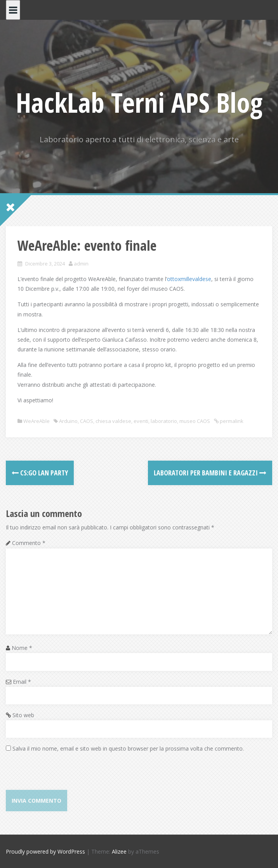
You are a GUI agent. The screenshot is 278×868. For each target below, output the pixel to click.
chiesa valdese (113, 421)
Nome (22, 648)
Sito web (23, 715)
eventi (141, 421)
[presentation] (65, 775)
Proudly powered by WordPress (45, 851)
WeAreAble (36, 421)
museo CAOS (195, 421)
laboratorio (164, 421)
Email (22, 682)
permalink (231, 421)
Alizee (119, 851)
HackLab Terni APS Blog (139, 102)
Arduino (68, 421)
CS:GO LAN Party (40, 473)
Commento (29, 543)
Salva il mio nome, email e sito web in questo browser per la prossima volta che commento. (128, 748)
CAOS (87, 421)
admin (81, 264)
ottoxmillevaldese (189, 279)
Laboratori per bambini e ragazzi (210, 473)
